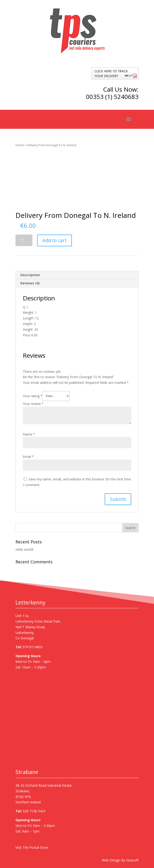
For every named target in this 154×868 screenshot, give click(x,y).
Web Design (111, 860)
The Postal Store (35, 847)
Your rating (33, 396)
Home (20, 145)
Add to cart (54, 240)
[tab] (77, 275)
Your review (33, 404)
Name (29, 434)
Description (30, 275)
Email (28, 457)
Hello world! (24, 549)
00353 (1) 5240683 (112, 97)
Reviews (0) (30, 283)
